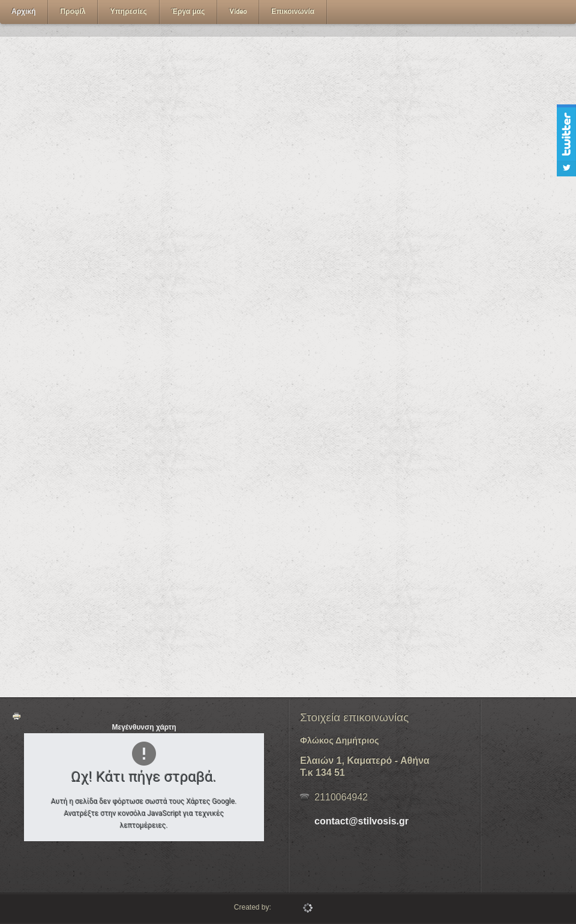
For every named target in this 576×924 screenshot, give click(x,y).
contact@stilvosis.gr (361, 821)
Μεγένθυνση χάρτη (144, 727)
